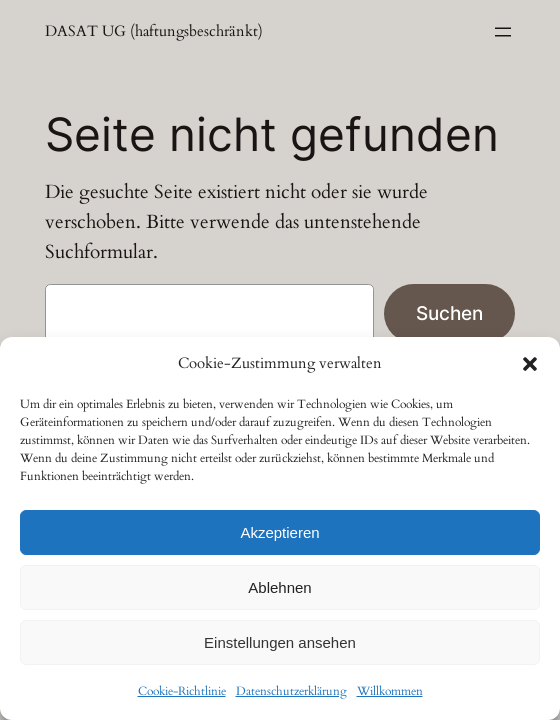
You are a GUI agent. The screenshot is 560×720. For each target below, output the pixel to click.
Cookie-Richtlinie (182, 691)
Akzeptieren (279, 532)
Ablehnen (279, 587)
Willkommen (390, 691)
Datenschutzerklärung (291, 691)
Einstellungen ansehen (280, 642)
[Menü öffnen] (503, 32)
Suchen (449, 313)
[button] (530, 364)
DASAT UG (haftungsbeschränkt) (154, 31)
